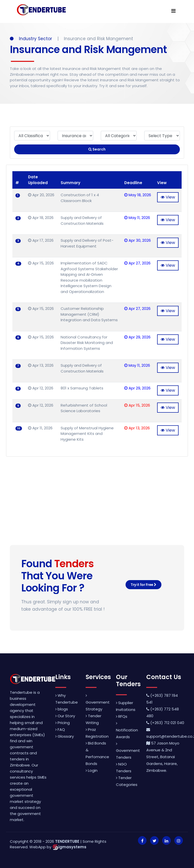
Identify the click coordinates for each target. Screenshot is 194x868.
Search (97, 149)
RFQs (122, 716)
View (168, 197)
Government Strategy (98, 703)
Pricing (63, 723)
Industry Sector (32, 39)
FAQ (60, 729)
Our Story (65, 716)
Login (92, 770)
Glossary (65, 736)
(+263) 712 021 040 (165, 723)
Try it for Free (143, 585)
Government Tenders (128, 751)
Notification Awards (127, 730)
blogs (62, 709)
